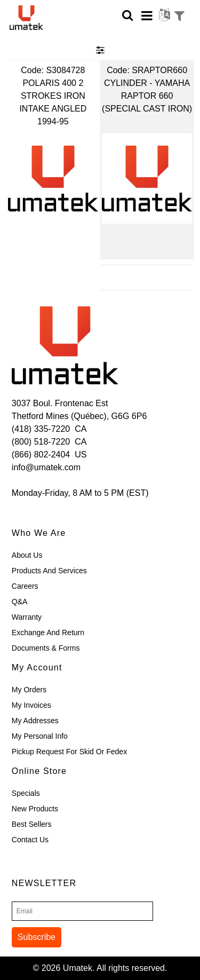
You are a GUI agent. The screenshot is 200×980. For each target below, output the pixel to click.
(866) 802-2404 (41, 455)
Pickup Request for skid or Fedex (69, 752)
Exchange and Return (48, 633)
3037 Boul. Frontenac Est (60, 403)
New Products (35, 809)
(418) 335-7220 (41, 429)
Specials (26, 793)
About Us (27, 555)
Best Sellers (32, 824)
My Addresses (35, 721)
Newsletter (44, 883)
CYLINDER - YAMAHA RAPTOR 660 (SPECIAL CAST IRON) (147, 96)
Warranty (27, 617)
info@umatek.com (46, 467)
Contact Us (30, 840)
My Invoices (31, 705)
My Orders (29, 690)
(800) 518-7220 (41, 442)
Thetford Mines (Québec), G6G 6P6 (79, 416)
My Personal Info (40, 736)
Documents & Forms (46, 648)
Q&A (20, 602)
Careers (25, 586)
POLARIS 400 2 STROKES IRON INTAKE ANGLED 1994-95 (53, 102)
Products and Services (49, 571)
